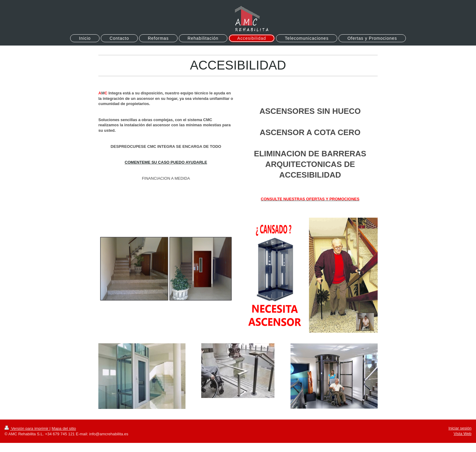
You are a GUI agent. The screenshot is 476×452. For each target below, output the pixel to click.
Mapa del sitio (64, 428)
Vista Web (462, 434)
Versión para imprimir (27, 428)
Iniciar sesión (460, 428)
